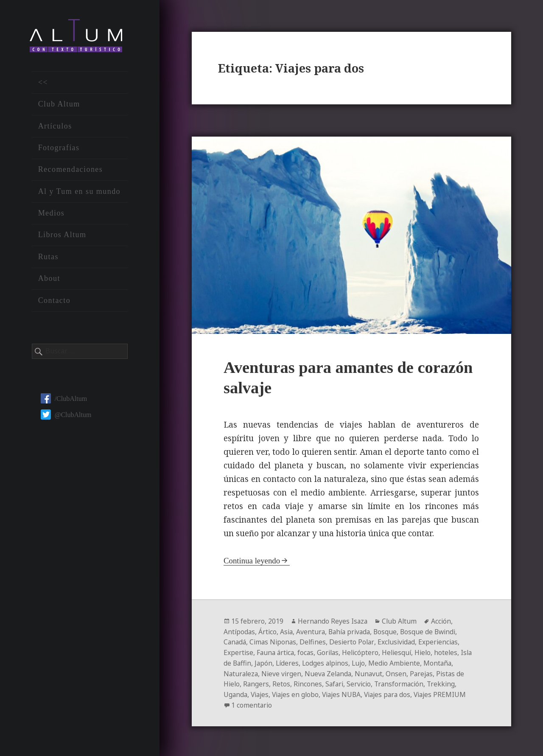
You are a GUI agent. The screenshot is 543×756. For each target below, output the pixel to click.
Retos (283, 683)
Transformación (403, 683)
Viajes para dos (395, 693)
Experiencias (444, 642)
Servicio (362, 683)
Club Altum (59, 105)
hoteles (453, 652)
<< (43, 84)
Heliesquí (402, 652)
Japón (278, 662)
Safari (337, 683)
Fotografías (59, 149)
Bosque (391, 632)
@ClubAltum (66, 416)
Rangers (257, 683)
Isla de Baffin (245, 662)
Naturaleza (242, 672)
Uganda (236, 693)
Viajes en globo (299, 693)
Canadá (235, 642)
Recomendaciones (71, 171)
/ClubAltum (64, 399)
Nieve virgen (283, 672)
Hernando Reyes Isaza (333, 622)
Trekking (447, 683)
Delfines (316, 642)
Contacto (55, 301)
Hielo (429, 652)
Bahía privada (353, 632)
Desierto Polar (355, 642)
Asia (288, 632)
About (49, 280)
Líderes (302, 662)
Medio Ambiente (413, 662)
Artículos (55, 127)
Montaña (457, 662)
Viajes (261, 693)
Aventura (313, 632)
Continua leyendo (252, 561)
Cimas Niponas (275, 642)
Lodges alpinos (342, 662)
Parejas (427, 672)
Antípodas (240, 632)
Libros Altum (62, 236)
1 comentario (291, 703)
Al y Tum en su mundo (79, 193)
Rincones (309, 683)
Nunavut (373, 672)
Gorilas (331, 652)
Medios (52, 214)
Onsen (401, 672)
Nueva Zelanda (331, 672)
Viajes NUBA (347, 693)
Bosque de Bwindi (435, 632)
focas (308, 652)
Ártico (269, 632)
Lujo (376, 662)
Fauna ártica (277, 652)
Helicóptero (365, 652)
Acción (443, 622)
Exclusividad (400, 642)
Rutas (48, 258)
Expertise (239, 652)
